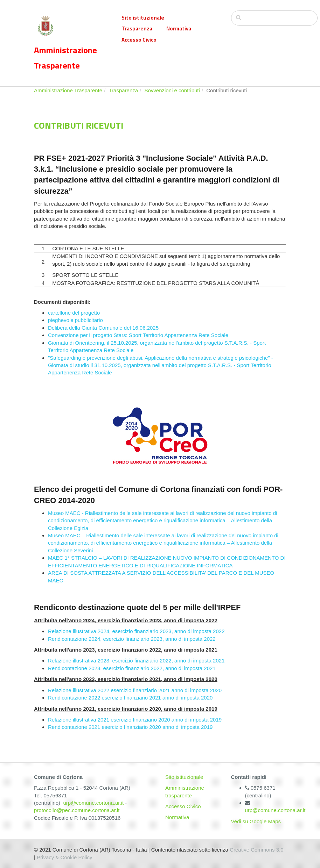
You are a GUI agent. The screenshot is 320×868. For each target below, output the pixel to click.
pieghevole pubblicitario (75, 320)
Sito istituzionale (143, 18)
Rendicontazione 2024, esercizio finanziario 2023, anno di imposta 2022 (132, 639)
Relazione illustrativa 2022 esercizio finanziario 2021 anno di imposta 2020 (135, 690)
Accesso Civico (139, 40)
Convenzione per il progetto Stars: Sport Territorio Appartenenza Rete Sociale (138, 335)
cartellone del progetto (74, 313)
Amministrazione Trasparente (68, 90)
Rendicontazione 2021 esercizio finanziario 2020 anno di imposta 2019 (130, 727)
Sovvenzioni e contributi (172, 90)
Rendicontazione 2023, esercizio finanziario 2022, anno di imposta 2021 (132, 668)
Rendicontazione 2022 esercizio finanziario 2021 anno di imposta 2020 (130, 698)
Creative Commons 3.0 (256, 850)
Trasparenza (137, 28)
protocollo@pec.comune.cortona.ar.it (77, 810)
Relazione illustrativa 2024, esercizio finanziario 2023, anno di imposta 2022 (136, 631)
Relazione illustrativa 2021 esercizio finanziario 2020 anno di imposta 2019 (135, 720)
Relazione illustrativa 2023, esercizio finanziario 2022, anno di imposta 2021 (136, 661)
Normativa (179, 28)
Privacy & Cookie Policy (64, 857)
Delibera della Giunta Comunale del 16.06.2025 (103, 328)
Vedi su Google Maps (256, 821)
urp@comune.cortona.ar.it (93, 803)
